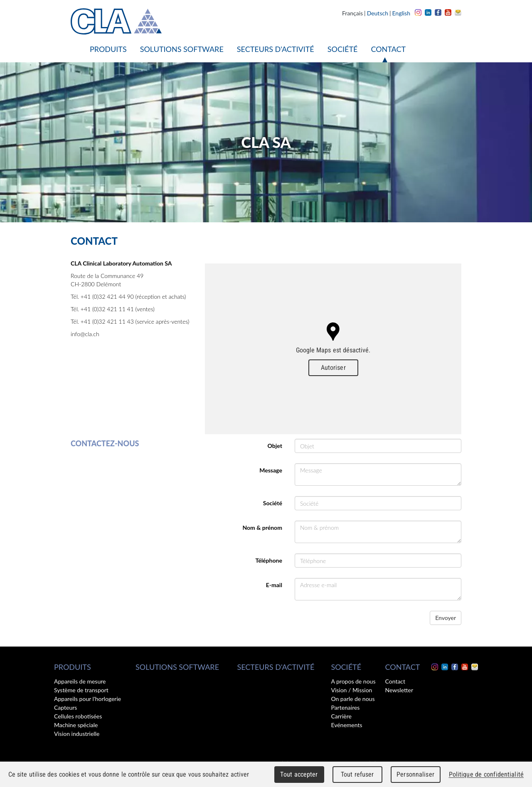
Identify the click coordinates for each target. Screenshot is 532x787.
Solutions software (182, 49)
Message (271, 470)
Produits (108, 49)
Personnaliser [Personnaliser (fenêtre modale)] (415, 774)
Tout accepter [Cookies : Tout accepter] (299, 774)
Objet (275, 446)
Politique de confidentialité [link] (486, 774)
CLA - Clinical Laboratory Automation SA (116, 21)
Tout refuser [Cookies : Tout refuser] (357, 774)
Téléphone (268, 560)
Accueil (77, 49)
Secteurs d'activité (276, 49)
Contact (388, 49)
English (401, 13)
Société (343, 49)
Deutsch (378, 13)
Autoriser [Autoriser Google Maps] (333, 368)
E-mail (274, 585)
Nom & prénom (262, 528)
